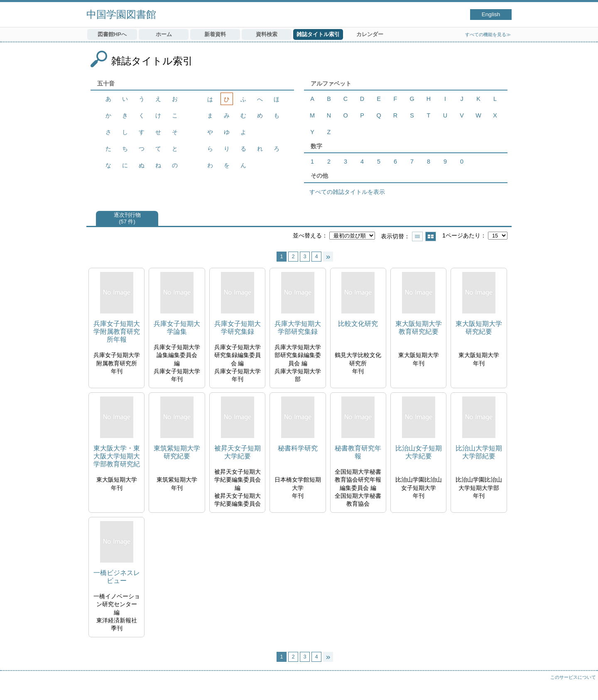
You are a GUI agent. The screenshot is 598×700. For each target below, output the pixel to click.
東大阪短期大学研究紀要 (479, 328)
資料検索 (267, 34)
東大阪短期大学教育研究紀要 (419, 328)
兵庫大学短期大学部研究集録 (298, 328)
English (491, 14)
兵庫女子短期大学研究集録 (238, 328)
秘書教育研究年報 (358, 452)
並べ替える (307, 235)
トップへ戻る (583, 685)
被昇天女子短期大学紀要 (238, 452)
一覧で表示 (417, 236)
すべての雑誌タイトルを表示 (347, 192)
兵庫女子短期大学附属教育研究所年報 (117, 332)
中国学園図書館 (121, 14)
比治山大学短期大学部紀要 (479, 452)
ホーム (164, 34)
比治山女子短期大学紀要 (419, 452)
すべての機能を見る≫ (488, 34)
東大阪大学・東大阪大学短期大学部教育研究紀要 (117, 456)
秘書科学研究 (298, 448)
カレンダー (370, 34)
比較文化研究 (358, 324)
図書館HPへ (112, 34)
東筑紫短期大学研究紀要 (177, 452)
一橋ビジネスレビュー (117, 577)
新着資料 (215, 34)
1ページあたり (461, 235)
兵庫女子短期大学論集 (177, 328)
